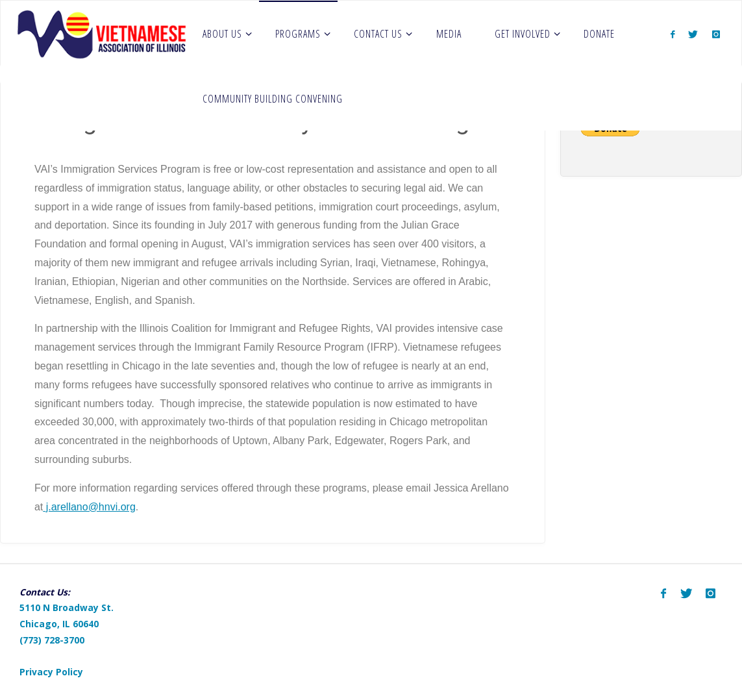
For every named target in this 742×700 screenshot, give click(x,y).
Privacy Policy (51, 672)
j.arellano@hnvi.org (89, 507)
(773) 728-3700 (52, 640)
